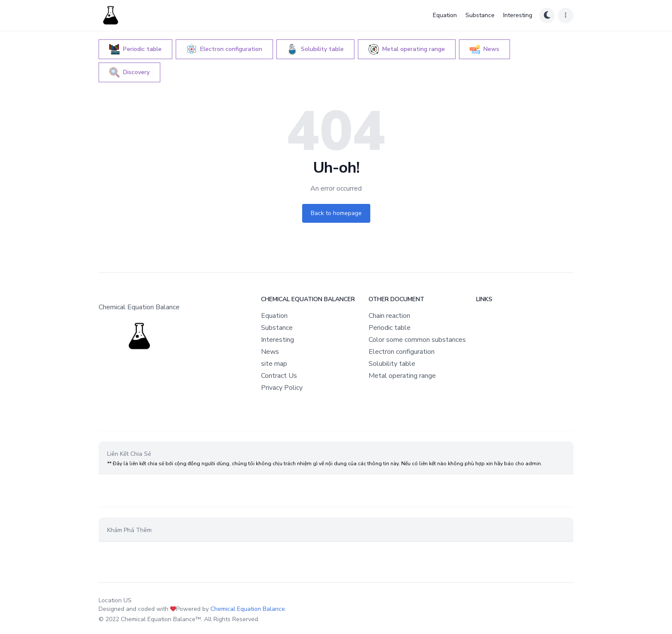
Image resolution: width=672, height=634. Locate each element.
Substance (480, 15)
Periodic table (390, 328)
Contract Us (279, 376)
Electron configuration (402, 352)
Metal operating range (402, 376)
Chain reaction (389, 316)
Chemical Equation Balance (248, 609)
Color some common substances (417, 340)
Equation (445, 15)
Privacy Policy (282, 388)
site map (274, 364)
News (270, 352)
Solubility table (392, 364)
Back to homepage (336, 213)
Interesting (518, 15)
